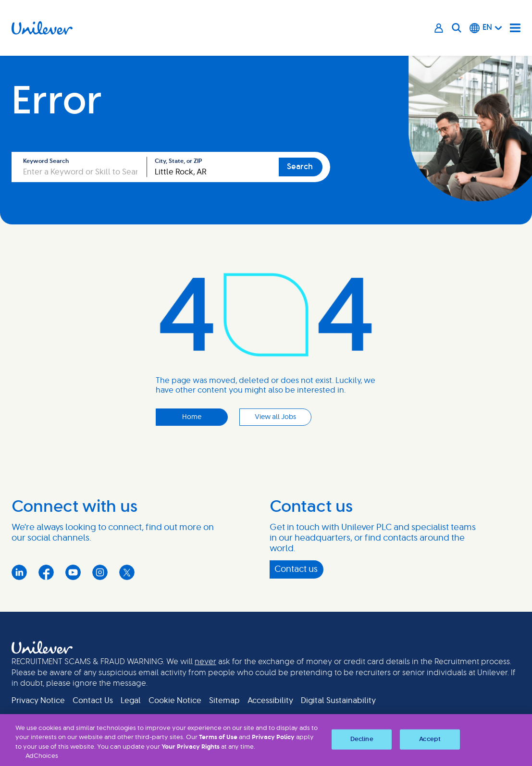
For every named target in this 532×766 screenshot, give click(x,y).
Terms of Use (218, 737)
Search (300, 167)
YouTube (73, 572)
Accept (430, 739)
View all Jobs (275, 417)
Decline (362, 739)
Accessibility (270, 701)
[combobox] (213, 167)
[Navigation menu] (515, 28)
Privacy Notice (38, 701)
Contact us (296, 569)
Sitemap (224, 701)
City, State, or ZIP (178, 161)
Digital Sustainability (338, 701)
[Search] (457, 28)
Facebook (46, 572)
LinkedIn (19, 572)
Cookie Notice (175, 701)
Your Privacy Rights (191, 747)
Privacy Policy (273, 737)
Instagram (100, 572)
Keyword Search (46, 161)
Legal (131, 701)
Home (192, 417)
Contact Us (93, 701)
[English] (486, 28)
